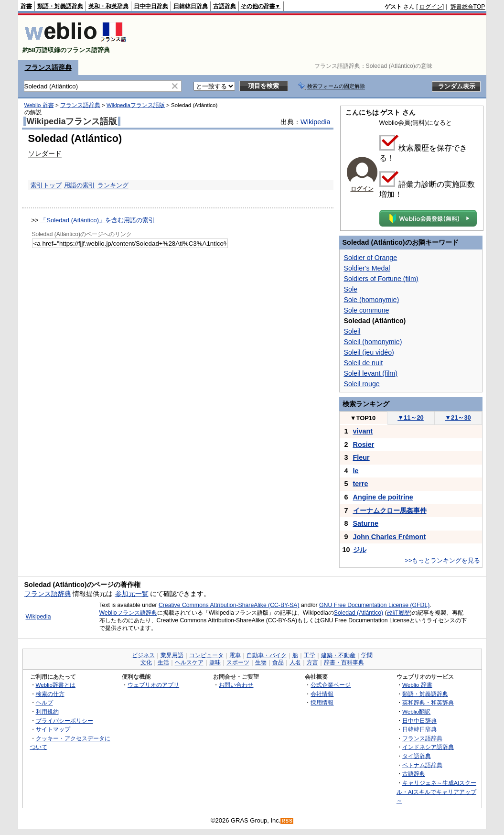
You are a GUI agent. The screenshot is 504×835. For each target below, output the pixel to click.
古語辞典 (225, 6)
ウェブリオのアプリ (153, 685)
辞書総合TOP (468, 7)
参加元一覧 (132, 594)
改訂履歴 (398, 613)
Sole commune (367, 310)
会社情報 (322, 694)
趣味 (215, 662)
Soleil (352, 331)
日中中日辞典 (151, 6)
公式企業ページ (331, 685)
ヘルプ (44, 702)
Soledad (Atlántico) (359, 613)
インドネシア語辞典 (428, 747)
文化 (146, 662)
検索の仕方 (50, 694)
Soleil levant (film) (371, 373)
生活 (163, 662)
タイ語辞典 (417, 756)
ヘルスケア (189, 662)
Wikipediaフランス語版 (136, 105)
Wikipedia (315, 122)
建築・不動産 (338, 655)
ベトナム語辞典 (422, 765)
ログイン (431, 7)
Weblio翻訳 (416, 711)
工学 (310, 655)
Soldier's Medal (367, 268)
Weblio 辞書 (39, 105)
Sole (351, 289)
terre (361, 484)
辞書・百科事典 (344, 662)
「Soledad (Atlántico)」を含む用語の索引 (97, 220)
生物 (261, 662)
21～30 (458, 417)
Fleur (361, 457)
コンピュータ (206, 655)
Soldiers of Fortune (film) (381, 279)
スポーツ (238, 662)
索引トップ (46, 185)
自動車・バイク (267, 655)
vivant (363, 431)
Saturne (366, 523)
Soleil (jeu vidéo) (369, 352)
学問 (367, 655)
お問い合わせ (236, 685)
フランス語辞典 (48, 67)
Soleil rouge (362, 384)
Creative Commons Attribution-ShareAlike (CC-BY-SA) (229, 605)
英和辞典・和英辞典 (428, 702)
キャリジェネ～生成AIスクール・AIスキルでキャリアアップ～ (436, 792)
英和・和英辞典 (108, 6)
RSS (287, 821)
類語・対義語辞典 (60, 6)
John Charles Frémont (390, 537)
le (356, 471)
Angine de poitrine (383, 497)
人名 (295, 662)
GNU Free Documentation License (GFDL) (374, 605)
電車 (235, 655)
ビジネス (143, 655)
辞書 (26, 6)
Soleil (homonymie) (373, 342)
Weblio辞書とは (56, 685)
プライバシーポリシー (64, 721)
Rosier (364, 445)
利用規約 (47, 711)
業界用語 (172, 655)
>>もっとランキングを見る (442, 560)
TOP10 (363, 418)
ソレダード (45, 153)
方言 (312, 662)
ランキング (113, 185)
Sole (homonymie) (372, 300)
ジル (360, 550)
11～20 (411, 417)
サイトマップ (53, 729)
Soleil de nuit (364, 363)
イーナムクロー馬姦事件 (390, 510)
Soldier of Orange (371, 258)
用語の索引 (80, 185)
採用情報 (322, 702)
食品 (278, 662)
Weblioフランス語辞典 (128, 613)
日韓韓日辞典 (191, 6)
